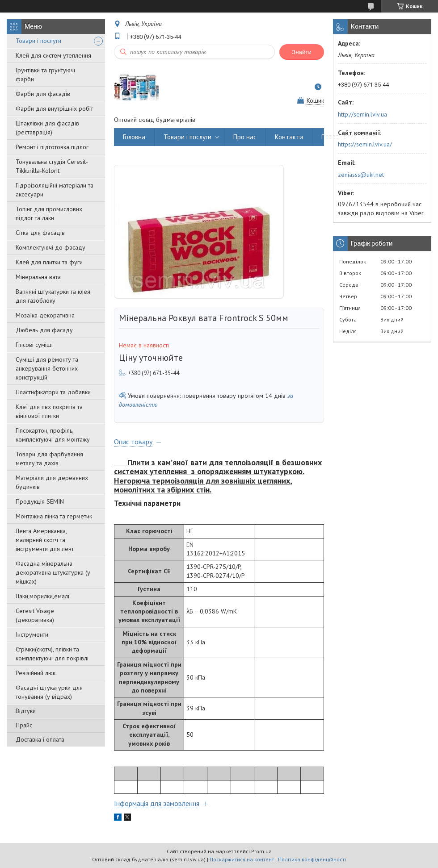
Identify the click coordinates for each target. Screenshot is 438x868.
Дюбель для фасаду (44, 330)
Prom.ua (261, 851)
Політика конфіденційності (312, 859)
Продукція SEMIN (40, 501)
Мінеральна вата (38, 277)
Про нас (245, 137)
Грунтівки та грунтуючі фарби (45, 75)
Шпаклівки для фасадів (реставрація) (47, 128)
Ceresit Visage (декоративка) (35, 615)
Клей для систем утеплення (53, 55)
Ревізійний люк (36, 673)
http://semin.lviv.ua (362, 114)
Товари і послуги (38, 41)
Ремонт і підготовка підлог (52, 147)
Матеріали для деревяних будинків (52, 482)
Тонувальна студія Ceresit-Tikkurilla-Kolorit (52, 166)
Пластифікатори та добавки (53, 392)
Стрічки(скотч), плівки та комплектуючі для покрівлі (52, 654)
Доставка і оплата (40, 739)
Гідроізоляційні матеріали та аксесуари (55, 190)
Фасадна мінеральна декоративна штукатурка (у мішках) (53, 572)
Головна (134, 137)
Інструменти (32, 634)
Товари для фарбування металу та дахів (49, 459)
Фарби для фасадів (43, 94)
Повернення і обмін (350, 137)
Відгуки (26, 711)
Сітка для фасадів (40, 233)
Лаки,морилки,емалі (42, 596)
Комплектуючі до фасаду (51, 247)
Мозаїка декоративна (45, 315)
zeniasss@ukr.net (361, 175)
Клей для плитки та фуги (49, 262)
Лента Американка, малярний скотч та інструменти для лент (45, 540)
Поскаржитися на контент (242, 859)
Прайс (24, 725)
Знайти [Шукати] (302, 52)
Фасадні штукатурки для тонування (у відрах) (49, 692)
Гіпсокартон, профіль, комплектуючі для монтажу (53, 435)
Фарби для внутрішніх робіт (54, 108)
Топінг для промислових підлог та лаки (49, 213)
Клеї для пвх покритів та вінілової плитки (49, 411)
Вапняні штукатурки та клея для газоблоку (53, 296)
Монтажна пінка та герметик (54, 516)
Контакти (289, 137)
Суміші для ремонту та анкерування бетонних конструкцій (47, 368)
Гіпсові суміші (34, 345)
